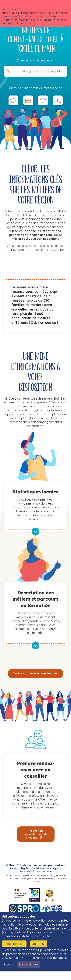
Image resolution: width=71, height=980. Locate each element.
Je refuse (39, 944)
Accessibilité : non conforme (36, 871)
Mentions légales (20, 868)
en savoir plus (35, 532)
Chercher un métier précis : (35, 60)
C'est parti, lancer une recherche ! (35, 673)
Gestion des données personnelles (43, 865)
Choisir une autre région (46, 868)
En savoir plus (29, 964)
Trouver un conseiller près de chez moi (36, 834)
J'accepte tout (14, 944)
